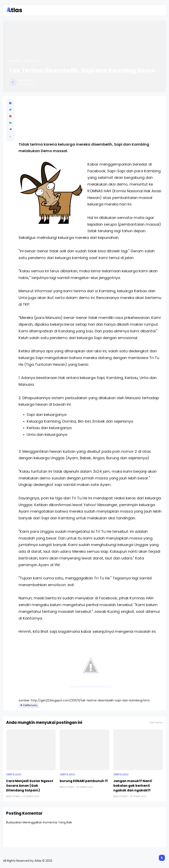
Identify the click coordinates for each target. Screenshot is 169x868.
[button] (10, 137)
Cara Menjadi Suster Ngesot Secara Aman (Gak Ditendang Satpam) (30, 786)
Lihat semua (156, 722)
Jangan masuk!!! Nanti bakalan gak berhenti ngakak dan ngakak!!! (133, 786)
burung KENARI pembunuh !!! (84, 781)
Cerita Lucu (32, 61)
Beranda (15, 61)
